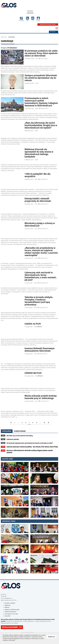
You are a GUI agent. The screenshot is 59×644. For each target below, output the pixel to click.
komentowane (20, 431)
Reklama (7, 607)
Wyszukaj (54, 32)
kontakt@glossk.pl (8, 598)
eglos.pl (30, 11)
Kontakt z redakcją (10, 603)
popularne (7, 431)
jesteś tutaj (4, 37)
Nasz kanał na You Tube (11, 614)
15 (44, 423)
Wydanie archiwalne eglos (12, 610)
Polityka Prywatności (10, 612)
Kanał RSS (7, 616)
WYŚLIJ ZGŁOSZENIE (10, 627)
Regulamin (8, 605)
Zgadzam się (52, 637)
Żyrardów (30, 13)
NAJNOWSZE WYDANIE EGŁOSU (48, 24)
